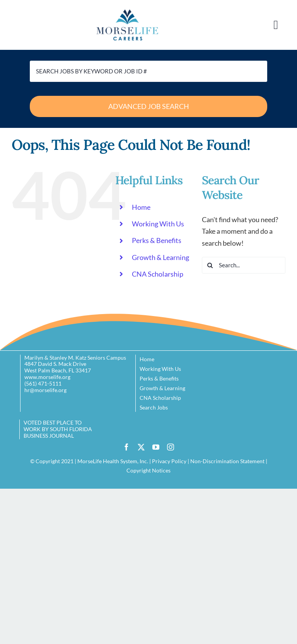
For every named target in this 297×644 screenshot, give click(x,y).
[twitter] (141, 447)
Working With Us (158, 224)
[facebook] (126, 447)
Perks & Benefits (157, 240)
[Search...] (244, 265)
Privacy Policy (169, 461)
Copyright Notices (148, 470)
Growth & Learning (160, 257)
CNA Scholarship (158, 274)
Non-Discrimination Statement (227, 461)
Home (141, 207)
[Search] (210, 265)
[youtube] (156, 447)
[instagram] (171, 447)
